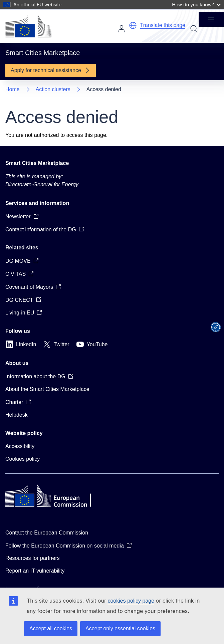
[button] (133, 25)
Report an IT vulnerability (35, 571)
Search (194, 29)
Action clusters (53, 89)
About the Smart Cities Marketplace (47, 389)
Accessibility (20, 446)
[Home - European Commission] (28, 26)
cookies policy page (131, 601)
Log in (122, 29)
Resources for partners (33, 558)
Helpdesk (17, 415)
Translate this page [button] (163, 25)
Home (13, 89)
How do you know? (196, 5)
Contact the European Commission (47, 533)
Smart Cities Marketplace (37, 163)
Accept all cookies (51, 628)
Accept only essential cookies (120, 628)
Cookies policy (23, 459)
